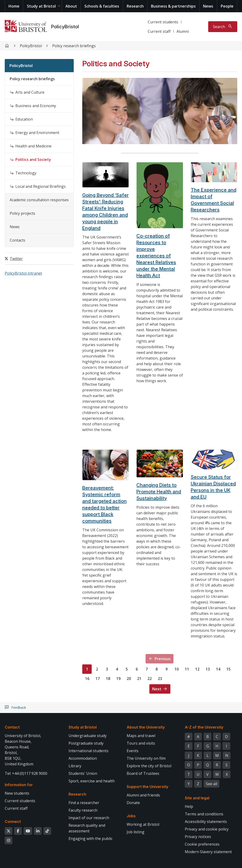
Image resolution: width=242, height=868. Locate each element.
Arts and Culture (30, 92)
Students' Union (83, 773)
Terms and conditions (204, 814)
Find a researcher (84, 803)
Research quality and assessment (87, 828)
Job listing (136, 832)
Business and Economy (36, 106)
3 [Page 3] (107, 669)
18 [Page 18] (108, 679)
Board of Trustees (143, 773)
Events (133, 751)
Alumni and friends (143, 795)
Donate (133, 803)
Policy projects (22, 213)
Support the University (147, 787)
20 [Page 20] (129, 679)
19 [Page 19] (118, 679)
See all (212, 784)
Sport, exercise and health (92, 781)
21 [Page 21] (139, 679)
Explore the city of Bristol (149, 766)
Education (24, 119)
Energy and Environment (37, 133)
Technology (26, 173)
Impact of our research (89, 818)
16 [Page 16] (87, 679)
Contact (12, 727)
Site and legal (197, 798)
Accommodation (83, 758)
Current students (163, 22)
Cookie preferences (202, 844)
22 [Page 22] (150, 679)
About (71, 6)
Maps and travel (141, 736)
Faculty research (83, 810)
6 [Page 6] (137, 669)
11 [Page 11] (187, 669)
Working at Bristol (143, 824)
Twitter (16, 259)
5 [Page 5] (127, 669)
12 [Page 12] (197, 669)
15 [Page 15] (229, 669)
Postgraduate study (86, 743)
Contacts (17, 240)
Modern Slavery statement (208, 852)
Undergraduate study (88, 736)
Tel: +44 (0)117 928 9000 (26, 773)
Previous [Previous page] (163, 659)
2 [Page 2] (97, 669)
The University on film (146, 758)
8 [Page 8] (157, 669)
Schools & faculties (102, 6)
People (227, 6)
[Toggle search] (223, 27)
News (208, 6)
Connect (13, 822)
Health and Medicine (33, 146)
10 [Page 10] (177, 669)
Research (135, 6)
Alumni (183, 31)
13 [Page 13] (208, 669)
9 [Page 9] (166, 669)
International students (89, 751)
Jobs (131, 816)
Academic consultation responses (39, 200)
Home (14, 6)
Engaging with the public (91, 839)
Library (75, 766)
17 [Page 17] (98, 679)
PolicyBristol (65, 27)
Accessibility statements (206, 822)
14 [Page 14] (218, 669)
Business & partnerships (173, 6)
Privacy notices (198, 837)
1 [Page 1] (87, 669)
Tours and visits (141, 743)
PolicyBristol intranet (23, 273)
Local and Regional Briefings (41, 186)
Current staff (159, 31)
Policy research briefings (74, 46)
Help (189, 806)
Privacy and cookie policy (207, 829)
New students (17, 793)
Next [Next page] (157, 689)
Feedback (19, 708)
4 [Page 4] (117, 669)
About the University (146, 727)
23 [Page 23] (160, 679)
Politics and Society (33, 159)
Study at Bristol (41, 6)
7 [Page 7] (147, 669)
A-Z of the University (204, 727)
